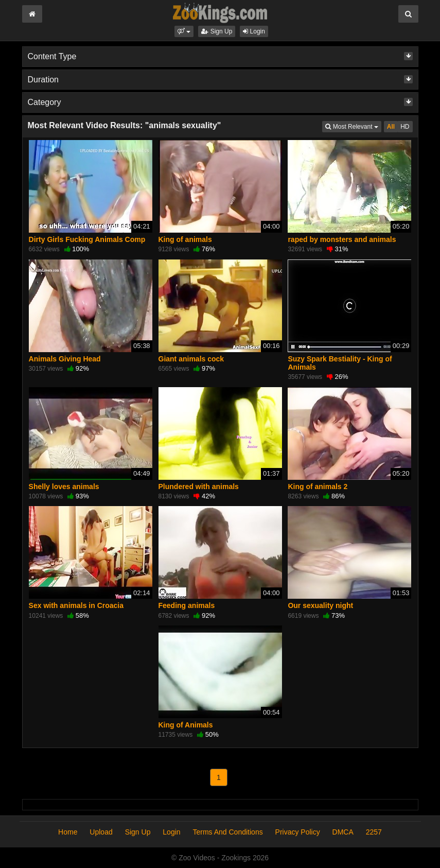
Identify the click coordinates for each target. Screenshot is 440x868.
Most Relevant (353, 126)
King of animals (185, 239)
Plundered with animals (199, 487)
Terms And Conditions (227, 832)
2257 (374, 832)
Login (254, 31)
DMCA (343, 832)
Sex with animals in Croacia (76, 605)
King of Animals (186, 725)
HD (405, 127)
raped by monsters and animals (342, 239)
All (391, 127)
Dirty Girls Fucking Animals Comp (87, 239)
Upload (101, 832)
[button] (184, 31)
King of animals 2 (318, 487)
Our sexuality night (320, 605)
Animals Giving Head (65, 359)
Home (68, 832)
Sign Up (217, 31)
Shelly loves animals (64, 487)
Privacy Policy (298, 832)
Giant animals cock (191, 359)
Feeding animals (187, 605)
